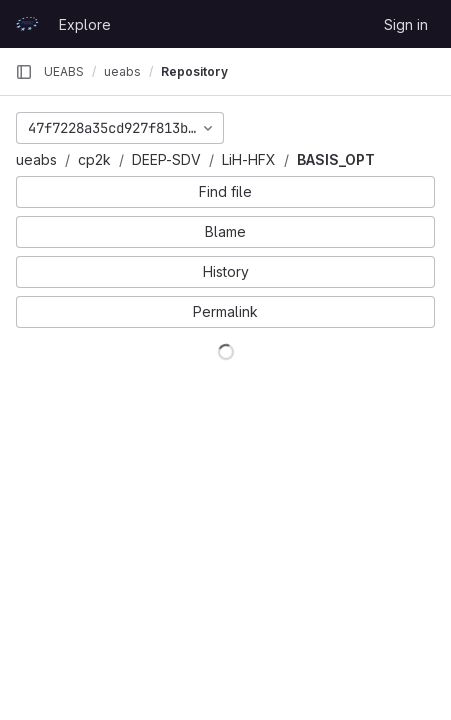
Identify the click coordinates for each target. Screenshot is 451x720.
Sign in (406, 24)
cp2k (94, 159)
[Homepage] (27, 24)
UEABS (64, 71)
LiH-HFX (249, 159)
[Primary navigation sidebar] (24, 72)
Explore (85, 24)
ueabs (36, 159)
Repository (194, 71)
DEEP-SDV (166, 159)
